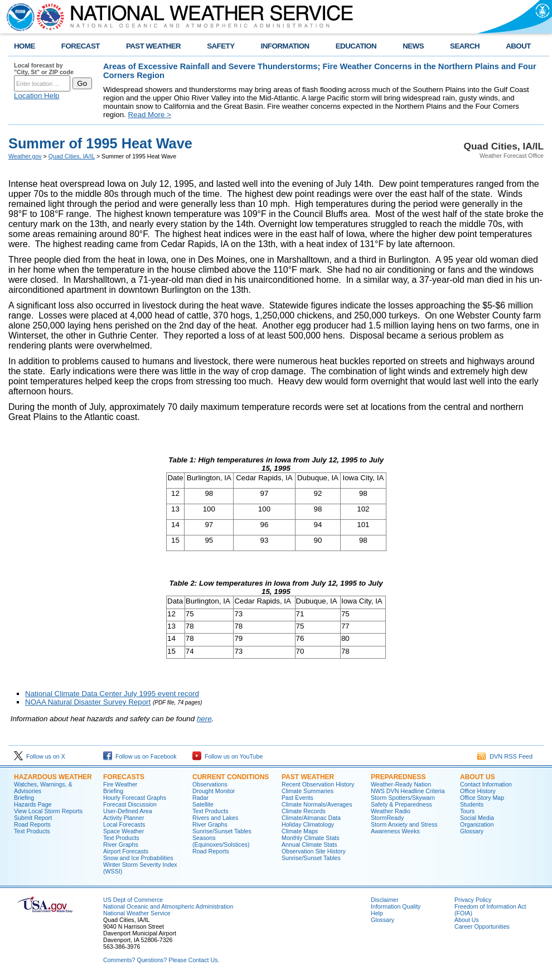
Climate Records (304, 811)
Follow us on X (40, 756)
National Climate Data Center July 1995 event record (112, 694)
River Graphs (121, 844)
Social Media (477, 818)
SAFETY (221, 46)
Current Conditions (231, 777)
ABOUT (518, 46)
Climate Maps (300, 831)
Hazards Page (33, 804)
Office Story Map (482, 798)
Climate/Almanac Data (311, 818)
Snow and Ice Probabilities (138, 858)
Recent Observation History (318, 784)
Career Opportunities (482, 926)
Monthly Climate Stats (311, 838)
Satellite (203, 804)
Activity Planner (124, 818)
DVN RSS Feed (505, 756)
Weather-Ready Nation (401, 784)
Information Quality (396, 906)
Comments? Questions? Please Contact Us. (161, 960)
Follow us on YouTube (227, 756)
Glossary (472, 831)
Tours (467, 811)
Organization (477, 824)
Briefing (24, 798)
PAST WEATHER (153, 46)
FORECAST (81, 46)
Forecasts (124, 777)
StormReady (387, 818)
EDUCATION (356, 46)
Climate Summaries (308, 791)
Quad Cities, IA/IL (72, 156)
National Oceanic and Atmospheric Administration (168, 906)
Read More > (149, 115)
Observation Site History (314, 851)
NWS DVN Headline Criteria (408, 791)
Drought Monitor (214, 791)
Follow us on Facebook (140, 756)
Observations (210, 784)
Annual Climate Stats (309, 844)
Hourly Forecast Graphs (135, 798)
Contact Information (486, 784)
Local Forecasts (124, 824)
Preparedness (398, 777)
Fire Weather (120, 784)
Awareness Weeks (395, 831)
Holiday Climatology (308, 824)
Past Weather (308, 777)
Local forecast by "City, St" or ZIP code (44, 69)
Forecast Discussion (130, 804)
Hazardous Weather (53, 777)
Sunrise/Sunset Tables (222, 831)
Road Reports (32, 824)
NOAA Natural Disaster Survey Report (88, 702)
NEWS (413, 46)
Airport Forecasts (126, 851)
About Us (478, 777)
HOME (25, 46)
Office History (478, 791)
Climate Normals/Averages (317, 804)
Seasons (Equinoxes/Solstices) (221, 841)
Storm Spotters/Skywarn (403, 798)
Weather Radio (391, 811)
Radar (200, 798)
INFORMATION (285, 46)
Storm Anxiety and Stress (404, 824)
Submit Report (33, 818)
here (204, 719)
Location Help (37, 96)
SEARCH (465, 46)
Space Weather (124, 831)
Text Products (32, 831)
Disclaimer (385, 900)
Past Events (297, 798)
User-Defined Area (128, 811)
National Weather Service (137, 913)
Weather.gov (25, 156)
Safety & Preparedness (401, 804)
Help (377, 913)
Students (472, 804)
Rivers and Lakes (215, 818)
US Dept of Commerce (133, 900)
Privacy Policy (473, 900)
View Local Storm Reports (48, 811)
